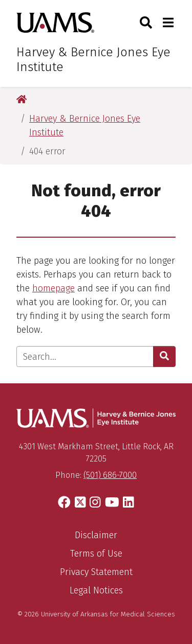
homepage (54, 288)
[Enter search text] (85, 356)
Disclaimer (96, 535)
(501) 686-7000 (110, 475)
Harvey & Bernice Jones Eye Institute (93, 60)
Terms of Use (96, 554)
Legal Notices (96, 590)
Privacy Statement (96, 572)
